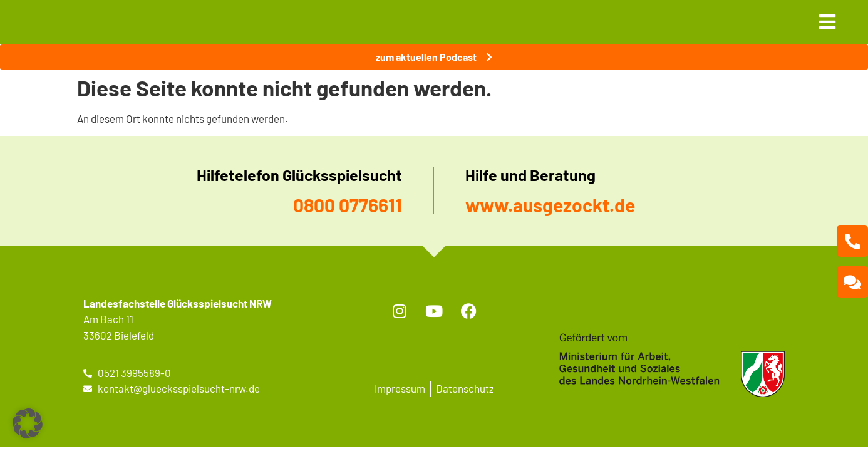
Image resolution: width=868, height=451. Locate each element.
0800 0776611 (348, 205)
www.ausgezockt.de (550, 205)
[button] (28, 423)
